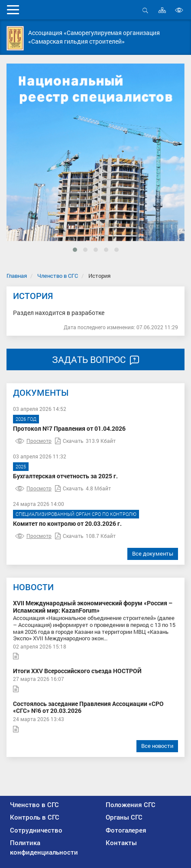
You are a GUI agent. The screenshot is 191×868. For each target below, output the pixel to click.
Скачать (69, 441)
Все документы (153, 553)
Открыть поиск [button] (145, 10)
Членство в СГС (58, 276)
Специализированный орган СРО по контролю (76, 514)
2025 (21, 466)
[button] (75, 250)
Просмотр (33, 441)
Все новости (157, 746)
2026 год (26, 419)
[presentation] (20, 169)
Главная (17, 276)
